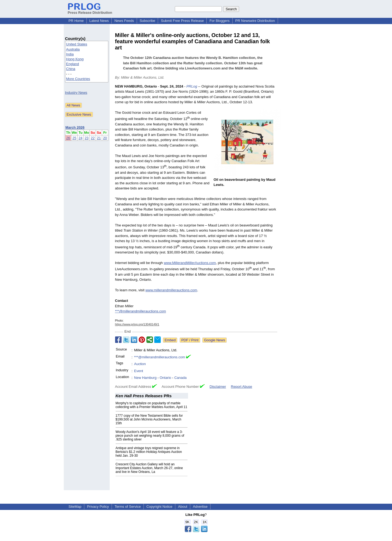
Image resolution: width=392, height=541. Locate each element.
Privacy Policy (98, 507)
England (73, 64)
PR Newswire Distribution (255, 21)
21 (99, 138)
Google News (215, 340)
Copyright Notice (159, 507)
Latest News (99, 21)
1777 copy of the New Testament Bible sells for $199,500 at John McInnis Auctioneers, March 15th (149, 419)
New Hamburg (145, 378)
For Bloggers (219, 21)
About (183, 507)
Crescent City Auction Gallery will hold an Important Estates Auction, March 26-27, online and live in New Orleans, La (149, 468)
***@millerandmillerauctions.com (141, 311)
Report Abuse (242, 387)
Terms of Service (128, 507)
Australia (73, 49)
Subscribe (148, 21)
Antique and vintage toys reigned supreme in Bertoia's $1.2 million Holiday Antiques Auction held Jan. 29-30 (149, 452)
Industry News (76, 93)
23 (86, 138)
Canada (180, 378)
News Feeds (124, 21)
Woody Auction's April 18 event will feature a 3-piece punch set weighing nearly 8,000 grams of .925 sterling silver (150, 436)
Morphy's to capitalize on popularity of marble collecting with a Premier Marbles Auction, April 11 (151, 405)
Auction (140, 364)
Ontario (165, 378)
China (71, 69)
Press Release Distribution (90, 11)
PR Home (76, 21)
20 (105, 138)
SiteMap (75, 507)
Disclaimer (218, 387)
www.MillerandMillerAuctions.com (190, 263)
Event (138, 371)
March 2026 (75, 127)
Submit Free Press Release (182, 21)
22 (93, 138)
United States (77, 44)
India (70, 54)
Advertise (200, 507)
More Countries (78, 79)
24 (81, 138)
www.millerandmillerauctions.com (171, 290)
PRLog (192, 86)
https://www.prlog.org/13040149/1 (137, 324)
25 (74, 138)
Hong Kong (75, 59)
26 (68, 138)
